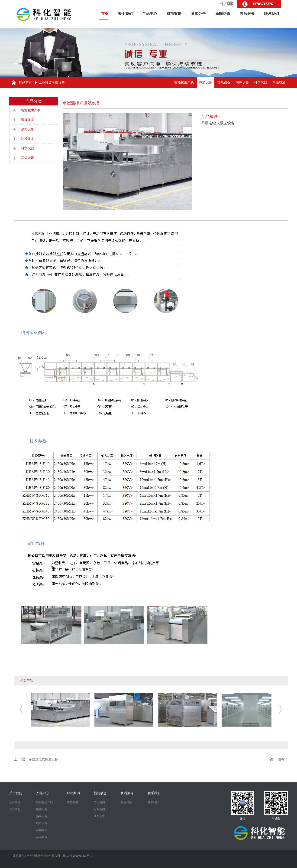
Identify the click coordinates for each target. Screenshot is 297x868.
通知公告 (198, 14)
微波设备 (206, 82)
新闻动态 (223, 14)
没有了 (283, 759)
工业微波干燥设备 (52, 83)
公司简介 (15, 802)
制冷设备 (242, 82)
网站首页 (26, 83)
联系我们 (271, 14)
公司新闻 (99, 802)
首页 (105, 16)
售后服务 (247, 14)
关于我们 (125, 14)
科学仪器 (261, 82)
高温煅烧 (279, 82)
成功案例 (174, 14)
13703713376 (263, 4)
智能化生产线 (184, 82)
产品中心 (150, 14)
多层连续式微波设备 (43, 759)
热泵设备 (224, 82)
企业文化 (15, 809)
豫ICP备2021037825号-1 (77, 856)
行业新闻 (99, 809)
